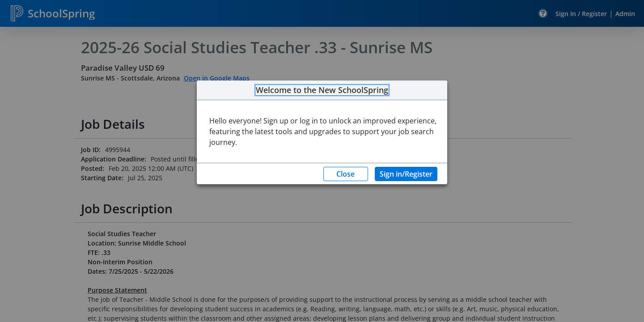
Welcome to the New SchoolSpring (322, 90)
